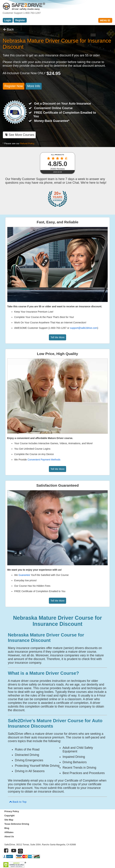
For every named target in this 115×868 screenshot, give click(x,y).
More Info (34, 86)
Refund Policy (27, 143)
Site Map (9, 820)
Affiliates (9, 832)
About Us (9, 837)
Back (8, 30)
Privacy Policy (12, 811)
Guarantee (24, 575)
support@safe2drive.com (84, 328)
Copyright (9, 816)
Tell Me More (57, 337)
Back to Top (18, 802)
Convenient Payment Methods (44, 460)
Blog (7, 828)
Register (20, 20)
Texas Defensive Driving (17, 824)
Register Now (14, 86)
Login (8, 20)
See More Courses (19, 135)
